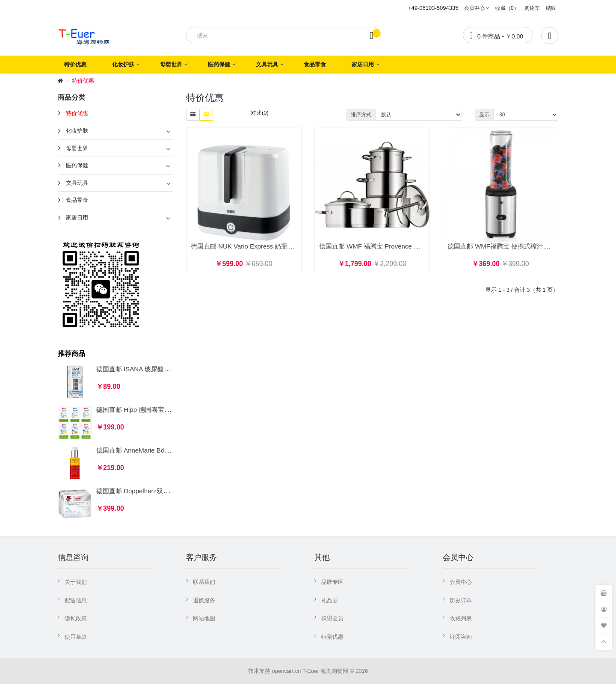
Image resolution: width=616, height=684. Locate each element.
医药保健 (219, 64)
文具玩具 (267, 64)
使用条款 (76, 637)
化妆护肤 (123, 64)
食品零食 (315, 64)
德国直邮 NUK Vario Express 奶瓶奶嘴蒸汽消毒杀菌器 (268, 246)
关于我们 (76, 582)
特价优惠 (75, 64)
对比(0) (260, 113)
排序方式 (361, 115)
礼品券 (330, 600)
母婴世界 (171, 64)
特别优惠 (332, 637)
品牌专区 (332, 582)
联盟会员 (332, 618)
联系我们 (204, 582)
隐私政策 (76, 618)
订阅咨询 (461, 637)
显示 (484, 115)
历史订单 (461, 600)
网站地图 (204, 618)
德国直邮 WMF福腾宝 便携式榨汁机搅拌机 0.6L (515, 246)
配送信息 (76, 600)
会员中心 (461, 582)
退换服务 (204, 600)
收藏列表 (461, 618)
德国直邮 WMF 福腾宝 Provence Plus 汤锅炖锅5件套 (395, 246)
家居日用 (363, 64)
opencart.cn (286, 671)
